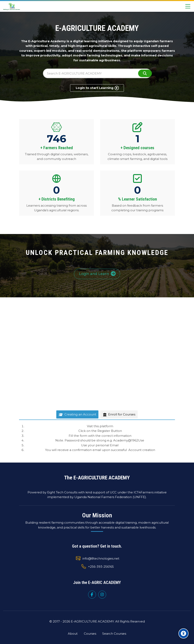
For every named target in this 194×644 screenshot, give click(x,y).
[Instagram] (102, 595)
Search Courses (114, 634)
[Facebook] (92, 595)
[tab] (77, 414)
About (73, 634)
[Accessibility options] (183, 633)
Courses (90, 634)
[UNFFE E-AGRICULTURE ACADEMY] (12, 6)
